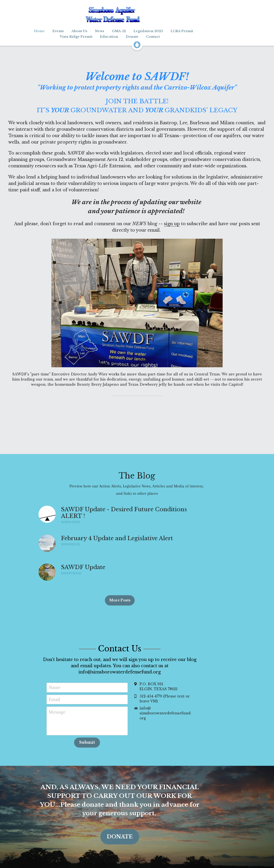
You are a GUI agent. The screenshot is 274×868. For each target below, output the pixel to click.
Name (72, 681)
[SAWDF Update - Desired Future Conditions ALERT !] (47, 514)
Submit (104, 736)
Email (72, 693)
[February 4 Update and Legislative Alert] (47, 543)
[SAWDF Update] (47, 572)
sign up (172, 224)
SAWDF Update (83, 567)
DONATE (137, 822)
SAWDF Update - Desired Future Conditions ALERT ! (137, 509)
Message (74, 706)
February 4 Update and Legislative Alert (117, 538)
